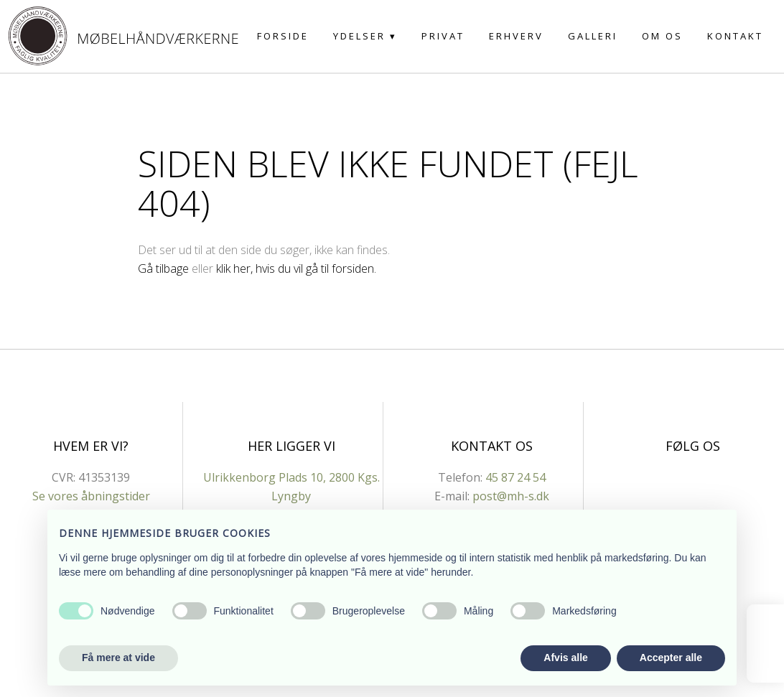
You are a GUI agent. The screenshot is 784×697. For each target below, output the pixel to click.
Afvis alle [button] (565, 658)
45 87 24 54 (515, 477)
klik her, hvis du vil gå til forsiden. (296, 268)
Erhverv (516, 36)
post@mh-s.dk (511, 496)
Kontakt (735, 36)
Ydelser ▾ (365, 36)
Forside (283, 36)
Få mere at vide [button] (118, 658)
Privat (443, 36)
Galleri (593, 36)
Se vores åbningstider (91, 496)
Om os (662, 36)
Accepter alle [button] (671, 658)
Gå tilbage (163, 268)
